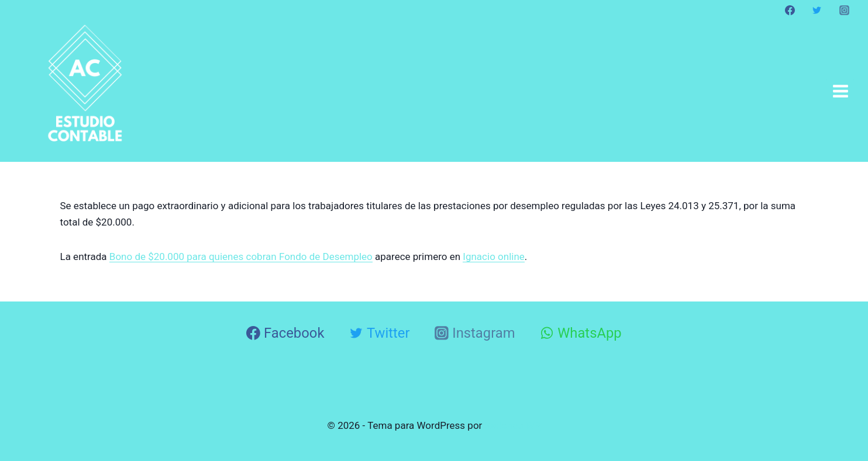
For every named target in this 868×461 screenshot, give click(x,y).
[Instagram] (844, 10)
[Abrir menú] (840, 91)
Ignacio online (494, 257)
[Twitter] (817, 10)
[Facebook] (790, 10)
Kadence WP (513, 425)
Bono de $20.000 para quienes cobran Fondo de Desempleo (241, 257)
